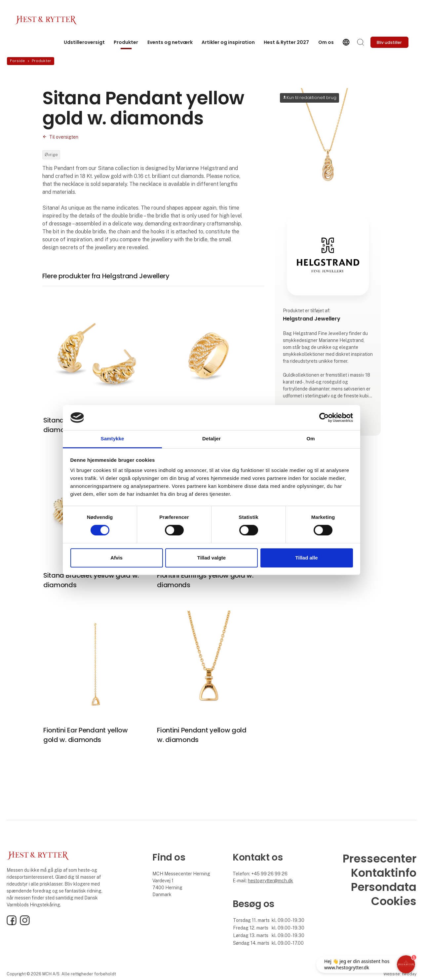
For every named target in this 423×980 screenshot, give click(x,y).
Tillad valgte (211, 558)
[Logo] (46, 20)
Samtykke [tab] (113, 439)
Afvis (116, 558)
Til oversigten (64, 137)
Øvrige (51, 155)
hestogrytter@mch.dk (270, 881)
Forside (17, 61)
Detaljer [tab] (211, 439)
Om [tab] (310, 439)
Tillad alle (306, 558)
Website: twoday (400, 974)
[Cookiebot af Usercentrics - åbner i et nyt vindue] (324, 418)
